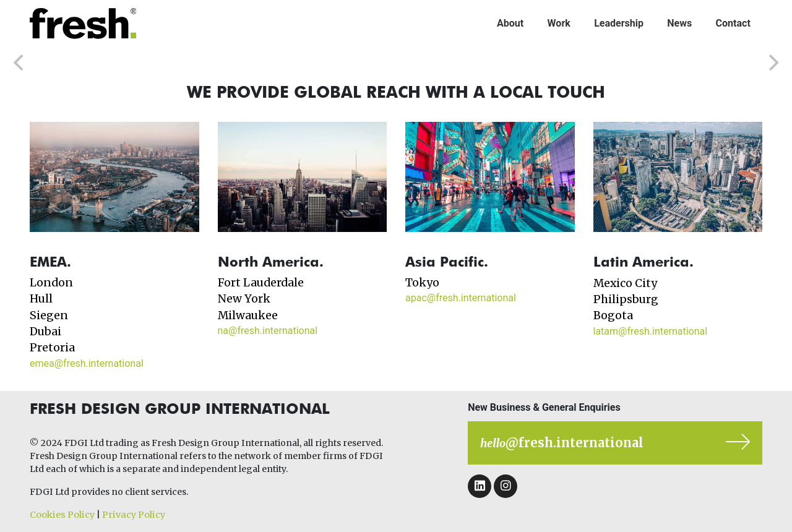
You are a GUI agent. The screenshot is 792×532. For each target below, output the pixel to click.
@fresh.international (562, 443)
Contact (733, 23)
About (510, 23)
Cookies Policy (62, 515)
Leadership (619, 23)
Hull (41, 299)
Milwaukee (248, 315)
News (679, 23)
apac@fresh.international (461, 298)
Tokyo (422, 283)
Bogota (613, 315)
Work (559, 23)
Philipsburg (626, 299)
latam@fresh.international (651, 331)
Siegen (49, 315)
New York (244, 299)
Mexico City (625, 283)
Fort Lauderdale (261, 283)
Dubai (45, 332)
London (51, 283)
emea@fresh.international (87, 363)
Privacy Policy (134, 515)
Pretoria (52, 348)
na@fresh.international (268, 331)
